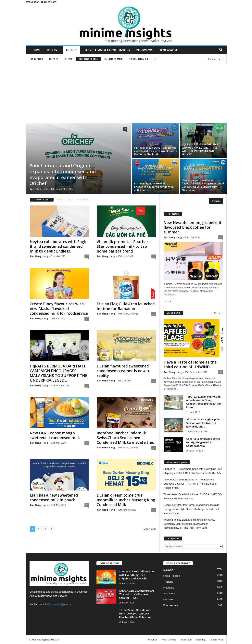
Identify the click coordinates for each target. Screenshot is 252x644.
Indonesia (169, 588)
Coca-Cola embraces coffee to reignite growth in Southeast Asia (203, 442)
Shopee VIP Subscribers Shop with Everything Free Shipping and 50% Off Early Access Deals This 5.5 (193, 471)
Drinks (54, 50)
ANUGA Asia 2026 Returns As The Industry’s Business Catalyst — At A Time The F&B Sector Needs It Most (191, 484)
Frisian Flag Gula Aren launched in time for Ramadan (126, 306)
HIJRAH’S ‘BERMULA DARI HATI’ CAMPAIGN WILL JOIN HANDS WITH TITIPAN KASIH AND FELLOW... (201, 149)
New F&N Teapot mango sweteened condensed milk (55, 435)
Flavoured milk (138, 59)
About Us (152, 640)
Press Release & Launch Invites (106, 50)
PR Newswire (168, 50)
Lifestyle (168, 599)
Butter (54, 59)
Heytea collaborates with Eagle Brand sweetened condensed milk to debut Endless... (59, 246)
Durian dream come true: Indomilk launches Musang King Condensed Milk (126, 500)
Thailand (168, 582)
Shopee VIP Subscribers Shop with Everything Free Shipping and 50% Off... (137, 575)
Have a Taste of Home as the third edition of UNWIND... (190, 365)
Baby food (37, 59)
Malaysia (168, 570)
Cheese (68, 59)
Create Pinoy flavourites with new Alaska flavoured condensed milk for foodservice (59, 309)
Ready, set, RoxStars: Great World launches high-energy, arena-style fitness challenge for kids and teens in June (192, 509)
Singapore (169, 594)
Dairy (68, 200)
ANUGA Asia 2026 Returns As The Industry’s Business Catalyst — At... (137, 594)
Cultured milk (113, 59)
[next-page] (170, 301)
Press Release (172, 576)
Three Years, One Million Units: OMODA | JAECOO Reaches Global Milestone (193, 496)
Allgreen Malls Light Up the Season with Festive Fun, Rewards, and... (203, 423)
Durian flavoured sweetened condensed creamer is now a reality (123, 371)
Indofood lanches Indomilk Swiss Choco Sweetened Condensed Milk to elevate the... (126, 438)
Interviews (144, 50)
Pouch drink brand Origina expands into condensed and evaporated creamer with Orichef (63, 174)
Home (37, 50)
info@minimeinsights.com (58, 604)
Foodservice (216, 640)
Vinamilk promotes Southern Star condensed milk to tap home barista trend (124, 246)
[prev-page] (166, 301)
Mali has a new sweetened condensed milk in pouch (54, 498)
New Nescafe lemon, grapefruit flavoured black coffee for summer (193, 227)
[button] (221, 50)
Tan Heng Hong (39, 189)
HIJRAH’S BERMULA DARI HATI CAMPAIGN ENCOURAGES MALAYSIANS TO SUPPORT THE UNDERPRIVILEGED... (58, 373)
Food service (171, 605)
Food (72, 50)
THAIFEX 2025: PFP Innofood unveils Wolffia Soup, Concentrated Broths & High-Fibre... (204, 402)
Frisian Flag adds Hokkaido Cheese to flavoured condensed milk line (154, 187)
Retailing (201, 640)
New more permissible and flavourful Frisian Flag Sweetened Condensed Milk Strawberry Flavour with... (203, 185)
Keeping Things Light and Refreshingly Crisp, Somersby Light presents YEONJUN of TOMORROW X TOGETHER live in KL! (189, 524)
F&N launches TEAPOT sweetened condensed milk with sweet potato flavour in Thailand (156, 151)
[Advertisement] (126, 93)
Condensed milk (88, 59)
